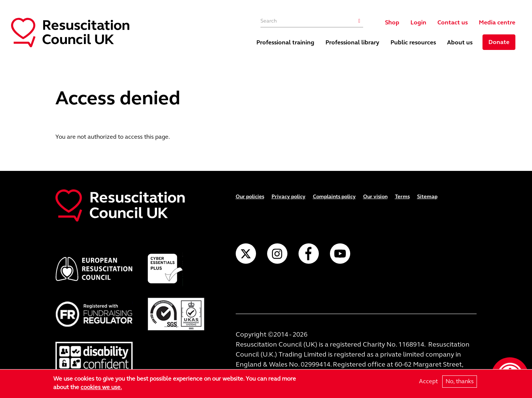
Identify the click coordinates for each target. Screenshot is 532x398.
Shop (392, 22)
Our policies (250, 197)
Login (418, 22)
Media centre (497, 22)
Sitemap (427, 197)
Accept (428, 382)
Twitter (246, 254)
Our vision (375, 197)
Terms (402, 197)
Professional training (285, 42)
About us (460, 42)
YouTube (340, 254)
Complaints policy (334, 197)
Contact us (453, 22)
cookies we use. (101, 387)
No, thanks (460, 382)
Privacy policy (289, 197)
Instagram (277, 254)
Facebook (309, 254)
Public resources (413, 42)
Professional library (352, 42)
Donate (499, 42)
